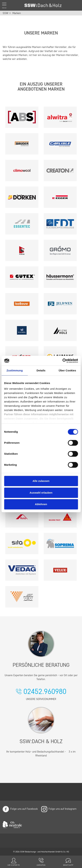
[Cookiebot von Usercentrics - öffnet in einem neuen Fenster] (62, 361)
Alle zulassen (41, 481)
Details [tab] (41, 370)
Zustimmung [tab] (15, 370)
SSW (6, 13)
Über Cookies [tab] (67, 370)
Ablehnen (41, 504)
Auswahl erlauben (41, 493)
